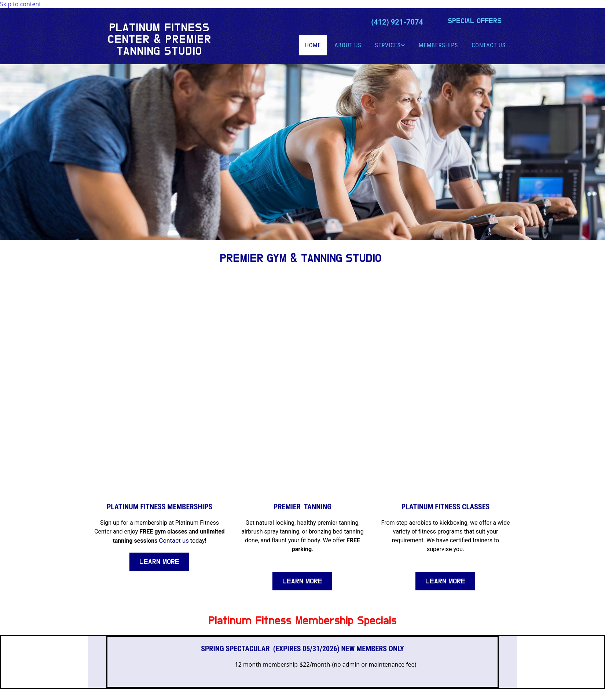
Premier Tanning (302, 507)
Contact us (174, 540)
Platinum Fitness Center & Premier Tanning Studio (159, 39)
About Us (348, 45)
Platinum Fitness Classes (446, 507)
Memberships (438, 45)
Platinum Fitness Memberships (159, 507)
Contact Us (489, 45)
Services (388, 45)
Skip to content (21, 4)
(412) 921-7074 (397, 22)
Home (313, 45)
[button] (475, 21)
